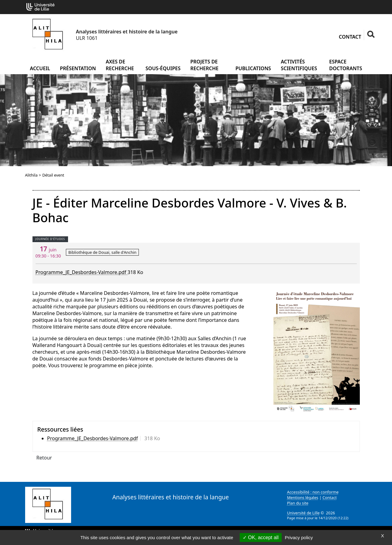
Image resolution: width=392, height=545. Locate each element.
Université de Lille (303, 513)
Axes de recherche (120, 65)
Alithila (31, 175)
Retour (44, 458)
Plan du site (298, 503)
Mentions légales (303, 497)
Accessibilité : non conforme (313, 492)
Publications (253, 68)
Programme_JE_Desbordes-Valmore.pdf (82, 272)
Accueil (40, 68)
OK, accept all (261, 537)
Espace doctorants (346, 65)
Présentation (78, 68)
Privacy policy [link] (299, 537)
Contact (350, 37)
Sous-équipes (163, 68)
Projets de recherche (204, 65)
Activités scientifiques (299, 65)
